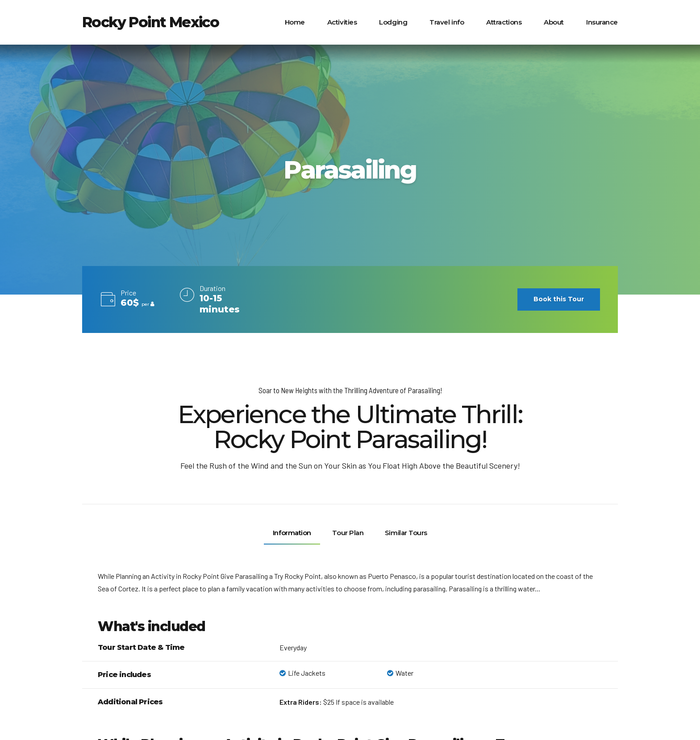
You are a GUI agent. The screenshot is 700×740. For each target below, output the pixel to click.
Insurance (602, 22)
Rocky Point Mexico (150, 22)
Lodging (393, 22)
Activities (342, 22)
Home (295, 22)
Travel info (447, 22)
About (554, 22)
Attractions (504, 22)
